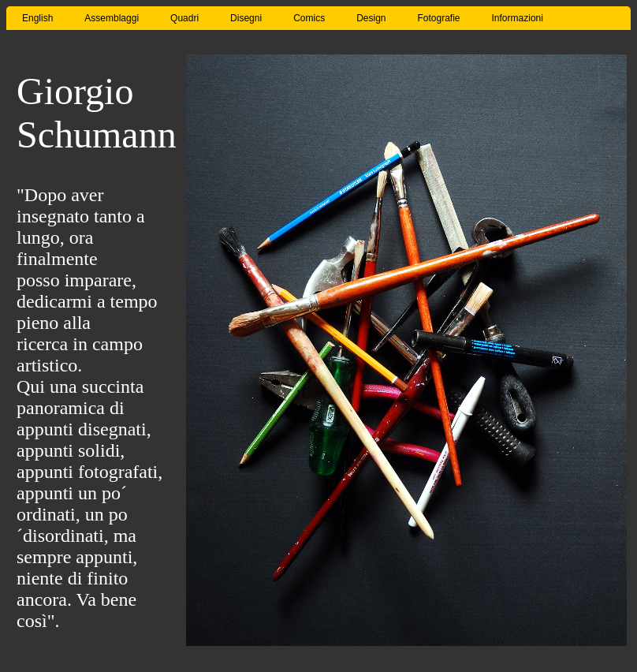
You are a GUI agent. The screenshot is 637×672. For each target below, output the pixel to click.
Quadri (184, 18)
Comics (309, 18)
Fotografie (439, 18)
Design (371, 18)
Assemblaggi (112, 18)
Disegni (246, 18)
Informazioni (518, 18)
